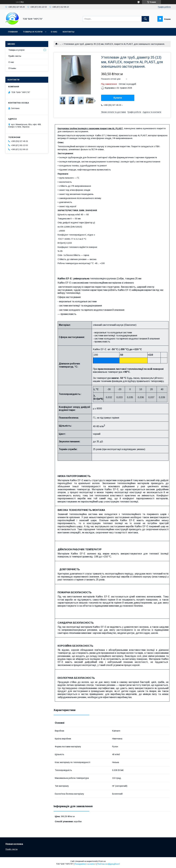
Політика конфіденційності (109, 864)
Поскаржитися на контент (85, 864)
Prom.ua (102, 861)
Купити (118, 98)
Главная (13, 32)
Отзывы (12, 68)
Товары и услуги (33, 32)
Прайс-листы (15, 56)
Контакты (68, 32)
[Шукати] (145, 19)
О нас (54, 32)
